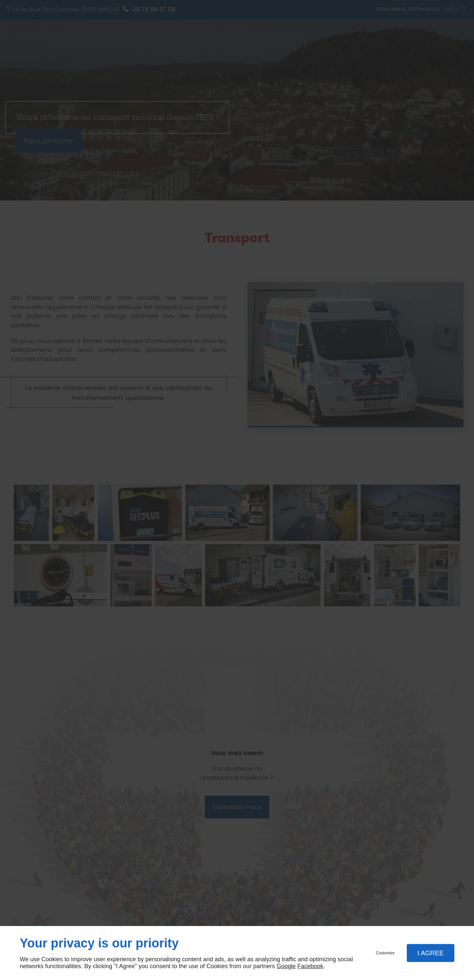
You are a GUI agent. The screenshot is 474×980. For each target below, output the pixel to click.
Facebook (310, 966)
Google (286, 966)
